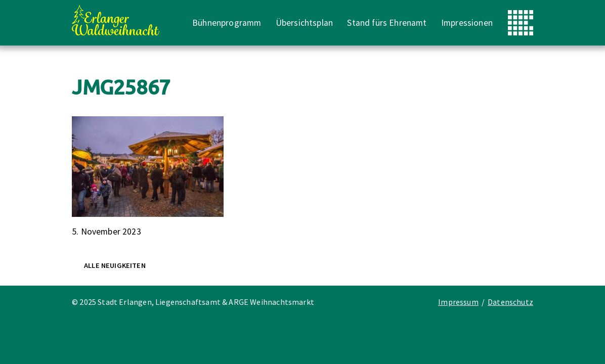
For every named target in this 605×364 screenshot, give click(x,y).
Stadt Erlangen (521, 23)
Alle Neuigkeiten (115, 265)
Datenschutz (510, 302)
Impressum (458, 302)
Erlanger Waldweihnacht (116, 20)
